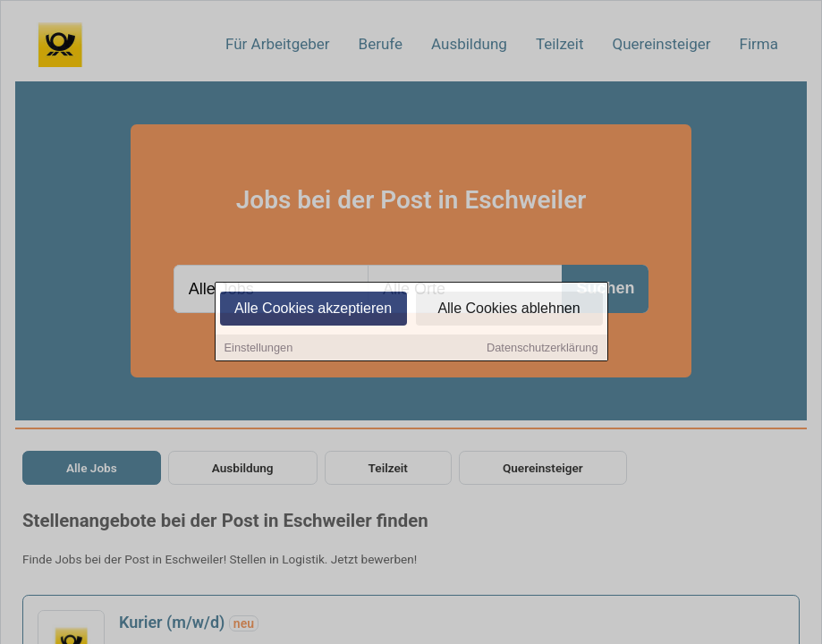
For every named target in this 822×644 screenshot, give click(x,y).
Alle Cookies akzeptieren (313, 310)
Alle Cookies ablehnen (508, 310)
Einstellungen (259, 349)
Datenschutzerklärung (542, 349)
